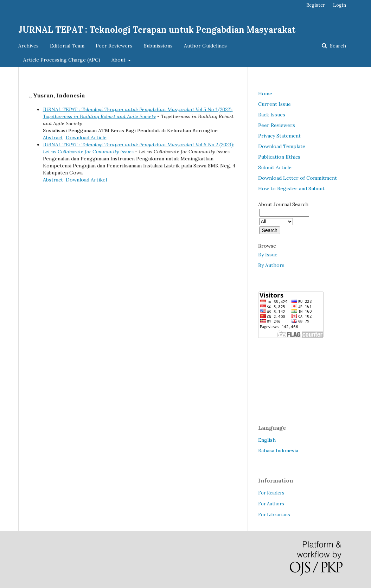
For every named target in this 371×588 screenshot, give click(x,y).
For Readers (271, 493)
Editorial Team (67, 46)
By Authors (271, 265)
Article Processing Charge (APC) (62, 60)
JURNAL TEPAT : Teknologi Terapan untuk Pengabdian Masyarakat (157, 30)
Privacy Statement (279, 136)
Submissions (158, 46)
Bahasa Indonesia (278, 450)
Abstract (53, 138)
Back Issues (272, 115)
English (267, 440)
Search (337, 46)
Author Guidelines (205, 46)
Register (316, 5)
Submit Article (275, 167)
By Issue (268, 255)
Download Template (282, 146)
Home (265, 94)
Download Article (86, 138)
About (119, 60)
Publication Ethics (279, 157)
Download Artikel (86, 180)
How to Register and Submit (291, 188)
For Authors (271, 504)
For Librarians (274, 515)
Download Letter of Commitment (298, 178)
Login (340, 5)
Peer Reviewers (114, 46)
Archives (28, 46)
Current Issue (274, 104)
